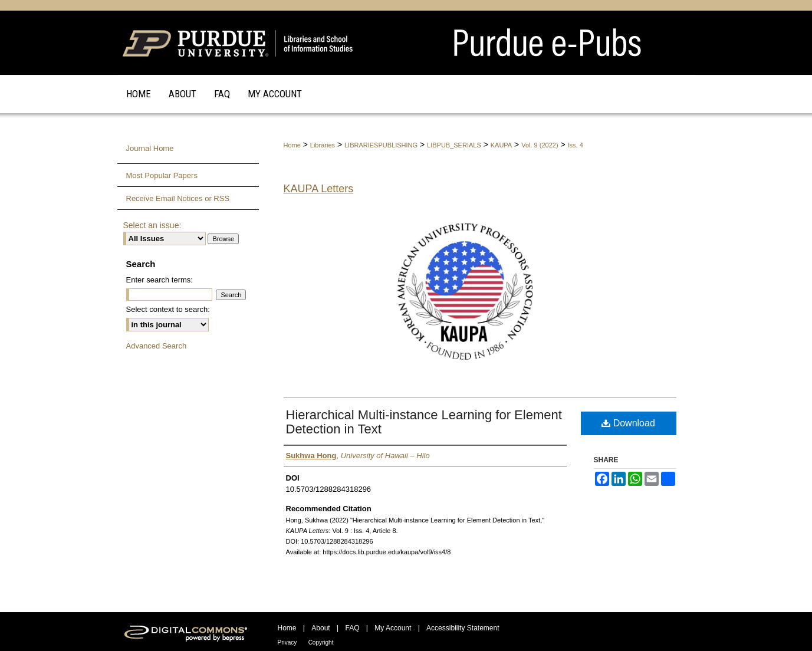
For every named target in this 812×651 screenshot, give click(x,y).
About (320, 628)
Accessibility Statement (463, 628)
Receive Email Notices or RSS (178, 198)
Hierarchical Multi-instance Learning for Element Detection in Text (424, 422)
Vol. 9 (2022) (540, 145)
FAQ (352, 628)
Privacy (287, 642)
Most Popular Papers (162, 175)
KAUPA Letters (319, 189)
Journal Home (150, 148)
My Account (393, 628)
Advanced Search (157, 346)
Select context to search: (168, 309)
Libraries (323, 145)
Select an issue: (152, 225)
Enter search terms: (160, 280)
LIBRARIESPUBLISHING (381, 145)
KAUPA (501, 145)
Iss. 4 (576, 145)
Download (628, 423)
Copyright (321, 642)
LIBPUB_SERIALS (454, 145)
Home (292, 145)
